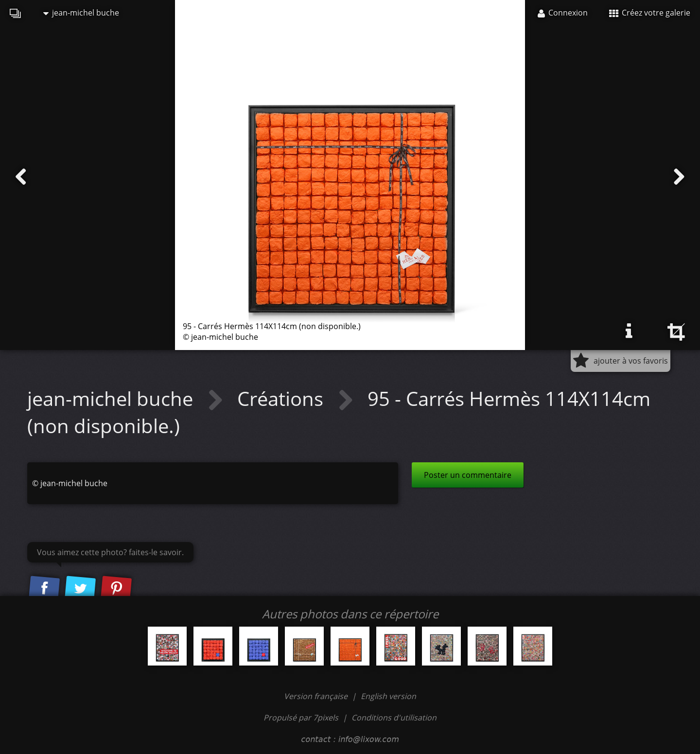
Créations (283, 398)
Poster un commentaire (468, 475)
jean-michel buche (81, 13)
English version (388, 696)
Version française (317, 696)
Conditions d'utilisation (394, 718)
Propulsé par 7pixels (301, 718)
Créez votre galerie (650, 13)
